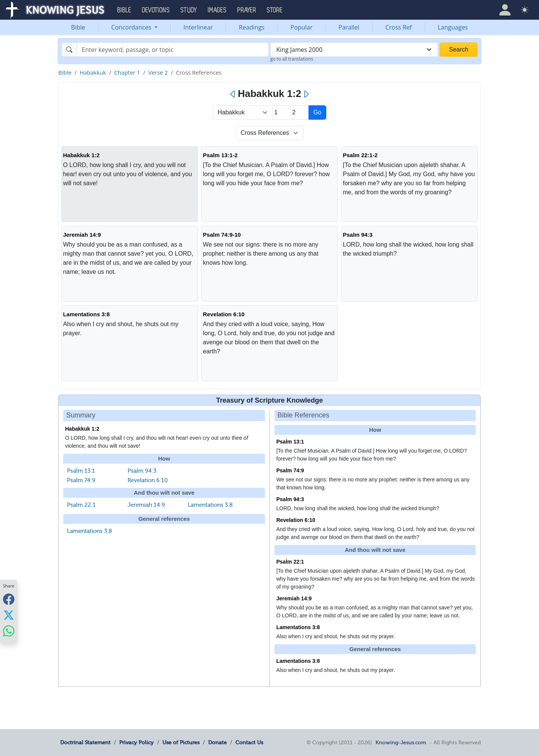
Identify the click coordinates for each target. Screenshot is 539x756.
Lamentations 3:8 (86, 314)
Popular (301, 27)
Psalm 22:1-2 (360, 155)
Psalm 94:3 (358, 235)
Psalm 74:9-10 (222, 235)
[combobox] (354, 50)
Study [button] (189, 10)
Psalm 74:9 (81, 480)
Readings (252, 27)
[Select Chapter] (282, 112)
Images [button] (217, 10)
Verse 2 (158, 72)
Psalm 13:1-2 (220, 155)
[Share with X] (9, 615)
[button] (505, 10)
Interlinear (198, 27)
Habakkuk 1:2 (81, 155)
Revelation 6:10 (224, 314)
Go (317, 112)
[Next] (306, 94)
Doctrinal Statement (85, 742)
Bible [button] (124, 10)
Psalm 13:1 (81, 471)
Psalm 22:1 (81, 505)
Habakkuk (93, 72)
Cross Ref (399, 27)
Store (275, 10)
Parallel (349, 27)
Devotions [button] (156, 10)
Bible (78, 27)
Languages (453, 27)
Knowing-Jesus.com (401, 742)
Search (459, 49)
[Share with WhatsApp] (9, 631)
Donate (217, 742)
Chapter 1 (127, 72)
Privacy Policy (136, 742)
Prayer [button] (247, 10)
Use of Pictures (181, 742)
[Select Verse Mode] (270, 133)
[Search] (173, 50)
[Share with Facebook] (9, 599)
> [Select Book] (243, 112)
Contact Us (249, 742)
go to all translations (292, 59)
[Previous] (233, 94)
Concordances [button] (132, 27)
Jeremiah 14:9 (82, 235)
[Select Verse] (300, 112)
